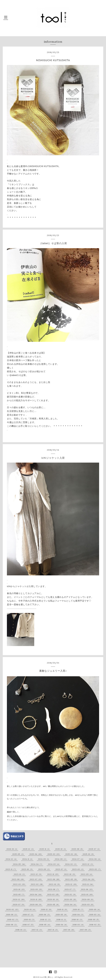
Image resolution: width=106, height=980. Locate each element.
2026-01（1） (12, 849)
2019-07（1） (28, 915)
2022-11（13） (53, 874)
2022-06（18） (54, 879)
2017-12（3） (37, 930)
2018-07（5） (29, 925)
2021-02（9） (71, 894)
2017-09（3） (86, 930)
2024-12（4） (12, 859)
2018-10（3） (77, 919)
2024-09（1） (44, 859)
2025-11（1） (45, 849)
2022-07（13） (36, 879)
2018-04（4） (62, 925)
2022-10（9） (70, 874)
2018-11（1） (62, 919)
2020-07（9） (19, 904)
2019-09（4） (95, 909)
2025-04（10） (36, 854)
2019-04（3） (78, 915)
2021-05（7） (19, 894)
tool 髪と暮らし (47, 977)
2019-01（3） (30, 919)
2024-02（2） (71, 864)
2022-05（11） (72, 879)
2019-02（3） (13, 919)
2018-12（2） (46, 919)
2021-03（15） (54, 894)
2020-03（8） (88, 904)
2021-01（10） (88, 894)
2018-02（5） (95, 925)
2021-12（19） (72, 884)
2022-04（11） (89, 879)
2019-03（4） (95, 915)
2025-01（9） (89, 854)
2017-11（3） (53, 930)
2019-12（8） (47, 909)
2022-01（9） (55, 884)
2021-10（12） (20, 889)
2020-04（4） (71, 904)
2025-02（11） (72, 854)
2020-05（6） (54, 904)
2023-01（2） (20, 874)
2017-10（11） (69, 930)
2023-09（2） (45, 869)
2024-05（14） (20, 864)
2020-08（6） (88, 899)
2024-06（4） (95, 859)
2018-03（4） (79, 925)
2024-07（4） (78, 859)
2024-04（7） (37, 864)
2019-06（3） (45, 915)
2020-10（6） (53, 899)
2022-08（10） (18, 879)
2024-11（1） (28, 859)
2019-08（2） (12, 915)
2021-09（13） (37, 889)
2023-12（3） (88, 864)
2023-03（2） (78, 869)
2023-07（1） (61, 869)
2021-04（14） (36, 894)
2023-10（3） (28, 869)
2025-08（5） (78, 849)
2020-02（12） (13, 909)
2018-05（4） (45, 925)
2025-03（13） (54, 854)
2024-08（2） (61, 859)
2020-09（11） (71, 899)
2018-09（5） (94, 919)
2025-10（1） (61, 849)
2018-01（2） (21, 930)
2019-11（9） (63, 909)
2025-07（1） (95, 849)
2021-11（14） (88, 884)
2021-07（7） (70, 889)
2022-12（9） (37, 874)
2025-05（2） (19, 854)
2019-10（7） (79, 909)
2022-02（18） (37, 884)
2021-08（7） (54, 889)
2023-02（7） (95, 869)
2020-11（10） (37, 899)
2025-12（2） (29, 849)
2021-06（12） (87, 889)
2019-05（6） (62, 915)
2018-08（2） (12, 925)
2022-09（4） (87, 874)
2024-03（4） (54, 864)
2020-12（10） (19, 899)
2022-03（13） (20, 884)
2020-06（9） (36, 904)
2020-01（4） (30, 909)
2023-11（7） (11, 869)
